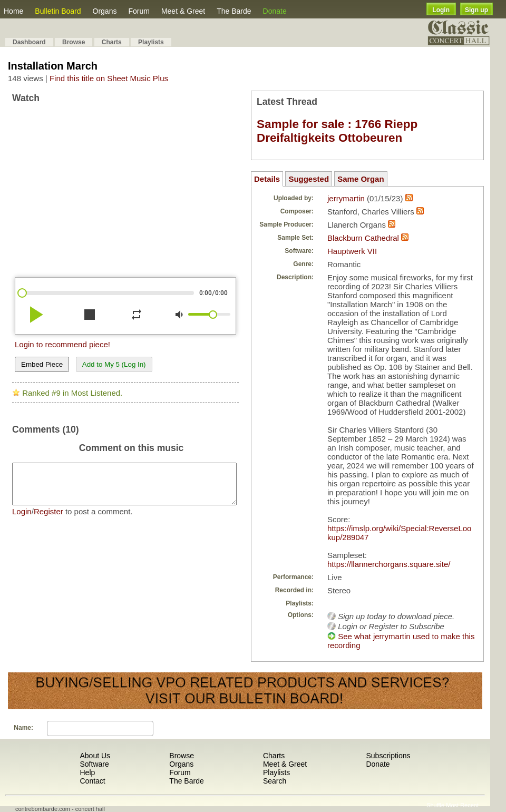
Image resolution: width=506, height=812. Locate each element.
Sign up (476, 10)
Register (48, 519)
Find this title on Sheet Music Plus (109, 78)
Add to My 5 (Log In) (114, 364)
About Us (95, 756)
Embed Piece (42, 364)
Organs (105, 11)
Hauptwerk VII (352, 251)
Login (441, 10)
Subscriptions (388, 756)
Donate (275, 11)
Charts (112, 42)
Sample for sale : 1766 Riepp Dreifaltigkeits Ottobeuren (337, 131)
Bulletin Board (58, 11)
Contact (92, 781)
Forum (139, 11)
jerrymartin (346, 198)
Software (94, 764)
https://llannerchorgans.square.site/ (389, 564)
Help (87, 772)
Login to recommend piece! (62, 344)
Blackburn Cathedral (363, 238)
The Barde (234, 11)
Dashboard (29, 42)
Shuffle (435, 805)
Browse (74, 42)
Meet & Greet (183, 11)
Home (13, 11)
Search (275, 781)
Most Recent (462, 805)
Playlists (151, 42)
